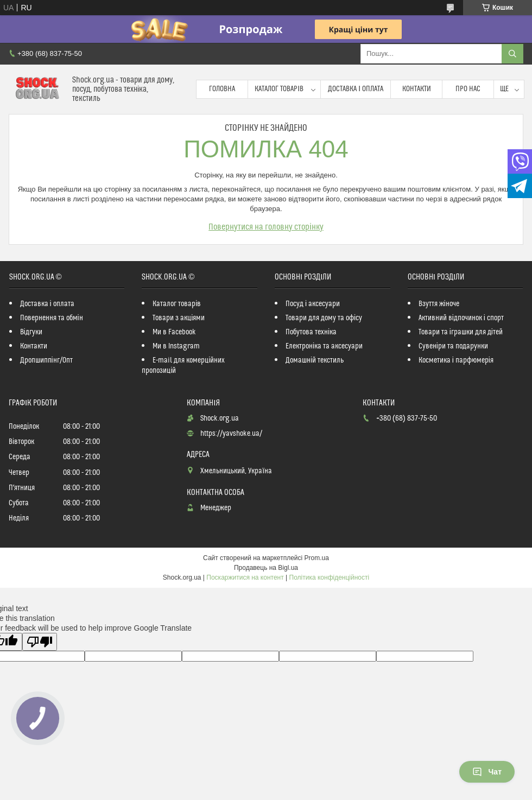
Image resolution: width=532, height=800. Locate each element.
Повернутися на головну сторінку (266, 227)
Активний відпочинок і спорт (461, 318)
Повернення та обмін (52, 318)
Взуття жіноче (439, 304)
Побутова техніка (311, 332)
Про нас (468, 89)
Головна (222, 89)
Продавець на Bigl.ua (266, 568)
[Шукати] (512, 54)
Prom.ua (317, 558)
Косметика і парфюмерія (456, 360)
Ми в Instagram (176, 346)
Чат (487, 772)
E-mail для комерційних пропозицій (183, 366)
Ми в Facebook (174, 332)
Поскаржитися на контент (245, 577)
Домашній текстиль (315, 360)
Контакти (417, 89)
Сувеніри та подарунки (453, 346)
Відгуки (31, 332)
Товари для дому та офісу (324, 318)
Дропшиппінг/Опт (46, 360)
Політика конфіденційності (330, 577)
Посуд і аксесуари (313, 304)
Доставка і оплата (356, 89)
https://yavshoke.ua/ (231, 434)
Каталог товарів (279, 89)
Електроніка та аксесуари (324, 346)
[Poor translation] (40, 642)
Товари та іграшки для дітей (461, 332)
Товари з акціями (179, 318)
